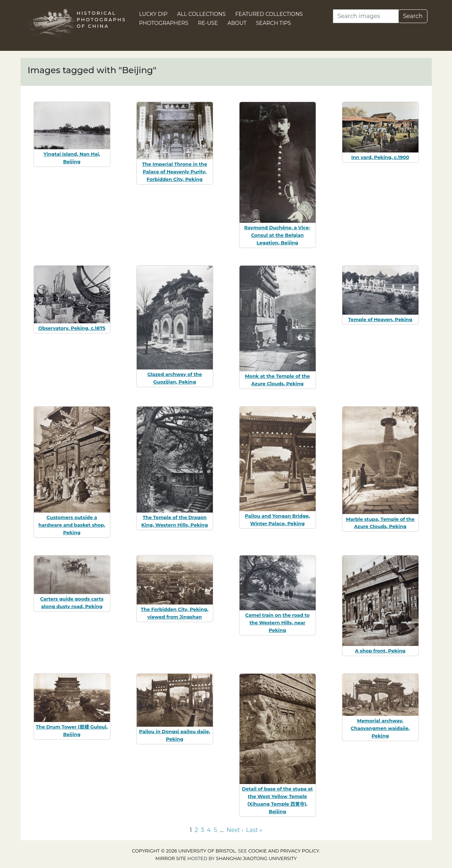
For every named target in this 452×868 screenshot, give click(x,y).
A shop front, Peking (380, 651)
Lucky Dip (153, 14)
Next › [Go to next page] (235, 830)
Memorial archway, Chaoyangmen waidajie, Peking (380, 728)
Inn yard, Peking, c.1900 (380, 157)
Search (413, 16)
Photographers (164, 23)
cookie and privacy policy (284, 851)
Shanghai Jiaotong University (256, 858)
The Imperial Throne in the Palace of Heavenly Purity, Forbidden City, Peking (175, 172)
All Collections (201, 14)
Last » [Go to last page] (254, 830)
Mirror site (171, 858)
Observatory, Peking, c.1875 (72, 328)
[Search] (366, 16)
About (237, 23)
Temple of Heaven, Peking (380, 319)
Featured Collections (269, 14)
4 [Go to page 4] (209, 830)
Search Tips (274, 23)
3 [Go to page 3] (203, 830)
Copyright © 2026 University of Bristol (184, 851)
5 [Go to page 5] (215, 830)
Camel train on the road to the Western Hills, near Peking (278, 623)
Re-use (208, 23)
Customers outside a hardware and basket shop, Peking (72, 525)
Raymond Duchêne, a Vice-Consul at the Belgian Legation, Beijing (277, 235)
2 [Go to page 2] (196, 830)
